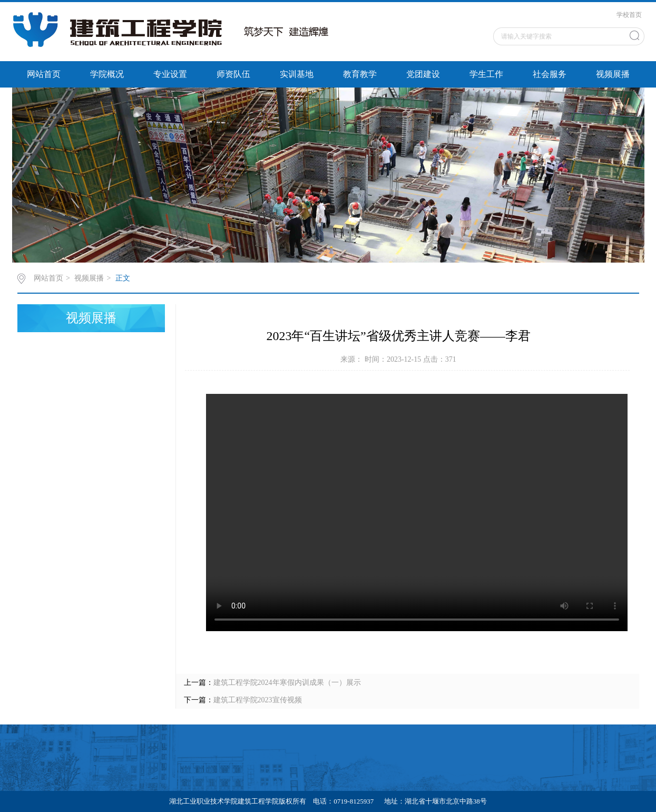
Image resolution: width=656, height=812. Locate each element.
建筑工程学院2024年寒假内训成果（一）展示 (287, 683)
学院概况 (107, 74)
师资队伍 (233, 74)
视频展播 (613, 74)
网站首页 (44, 74)
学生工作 (486, 74)
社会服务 (550, 74)
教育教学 (360, 74)
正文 (123, 278)
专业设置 (170, 74)
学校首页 (629, 15)
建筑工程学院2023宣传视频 (258, 700)
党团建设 (423, 74)
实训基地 (297, 74)
